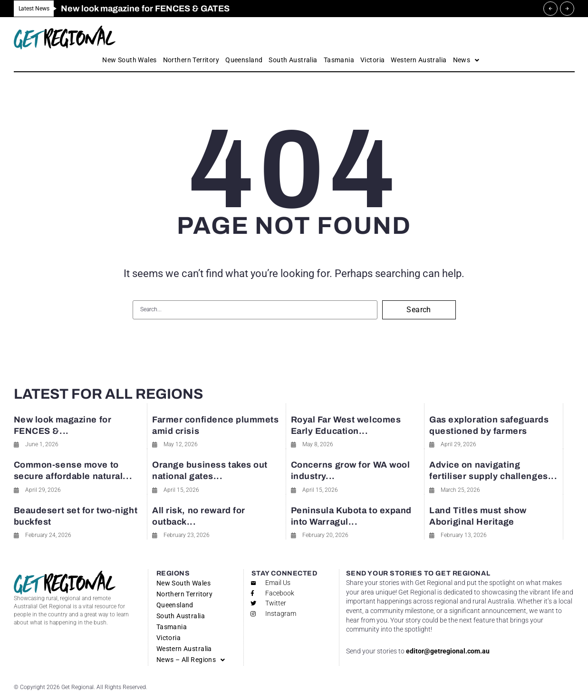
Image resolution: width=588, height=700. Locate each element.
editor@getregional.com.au (448, 651)
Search (419, 310)
